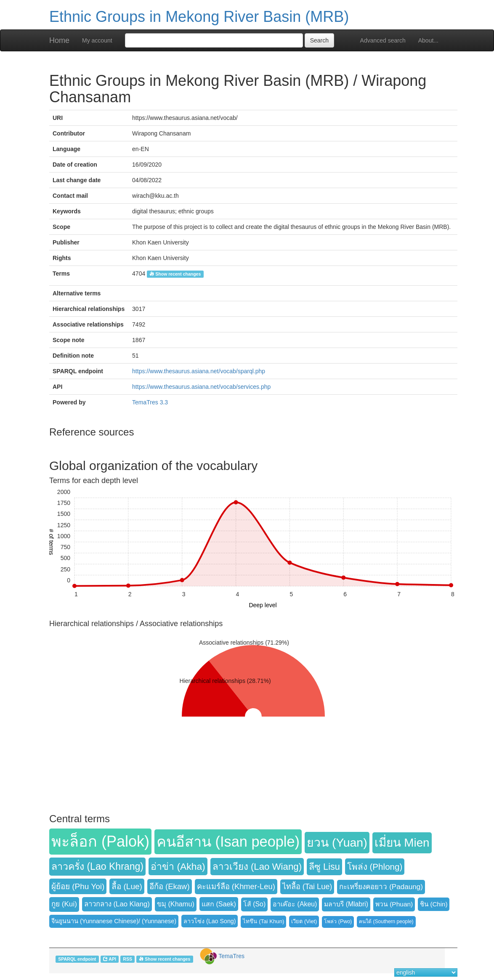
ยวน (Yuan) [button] (337, 842)
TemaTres (231, 956)
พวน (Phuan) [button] (394, 904)
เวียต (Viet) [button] (304, 921)
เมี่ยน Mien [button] (402, 843)
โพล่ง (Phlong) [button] (375, 867)
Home (59, 40)
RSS (127, 959)
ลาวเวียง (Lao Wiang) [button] (257, 867)
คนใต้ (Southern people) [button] (386, 922)
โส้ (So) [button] (254, 904)
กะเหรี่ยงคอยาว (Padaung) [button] (381, 887)
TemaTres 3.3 (150, 402)
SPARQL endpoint (77, 959)
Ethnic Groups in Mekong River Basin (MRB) (199, 17)
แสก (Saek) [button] (219, 904)
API (110, 959)
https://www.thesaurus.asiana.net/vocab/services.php (201, 387)
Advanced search (383, 40)
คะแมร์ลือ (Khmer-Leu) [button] (236, 886)
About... (428, 40)
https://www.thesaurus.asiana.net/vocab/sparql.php (199, 371)
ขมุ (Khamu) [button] (176, 904)
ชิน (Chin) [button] (434, 904)
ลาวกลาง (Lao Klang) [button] (117, 904)
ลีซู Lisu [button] (324, 867)
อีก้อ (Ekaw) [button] (170, 886)
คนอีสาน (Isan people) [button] (228, 842)
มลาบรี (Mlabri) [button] (346, 904)
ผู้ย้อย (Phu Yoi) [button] (78, 886)
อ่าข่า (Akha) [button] (178, 866)
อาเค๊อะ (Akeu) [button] (295, 904)
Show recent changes (175, 274)
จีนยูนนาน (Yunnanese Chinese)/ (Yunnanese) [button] (114, 921)
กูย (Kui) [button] (64, 904)
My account (97, 40)
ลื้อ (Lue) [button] (127, 886)
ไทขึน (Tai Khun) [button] (263, 921)
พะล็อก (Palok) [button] (100, 841)
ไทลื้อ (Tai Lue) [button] (307, 887)
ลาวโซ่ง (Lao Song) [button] (210, 921)
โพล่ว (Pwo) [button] (338, 922)
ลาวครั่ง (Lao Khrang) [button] (97, 866)
